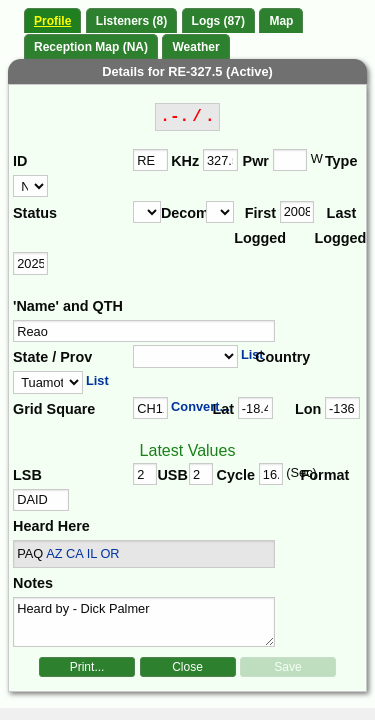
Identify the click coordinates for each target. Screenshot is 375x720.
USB (172, 475)
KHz (185, 161)
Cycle (236, 475)
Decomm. (183, 213)
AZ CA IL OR (82, 553)
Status (35, 213)
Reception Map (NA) (91, 47)
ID (20, 161)
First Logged (256, 226)
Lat (223, 409)
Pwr (256, 161)
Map (281, 21)
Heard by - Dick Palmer (144, 622)
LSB (27, 475)
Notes (33, 583)
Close (187, 667)
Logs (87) (218, 21)
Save (287, 667)
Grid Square (54, 409)
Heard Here (51, 526)
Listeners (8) (131, 21)
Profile (52, 21)
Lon (308, 409)
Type (341, 161)
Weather (195, 47)
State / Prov (52, 357)
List (252, 354)
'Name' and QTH (68, 306)
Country (281, 357)
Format (319, 475)
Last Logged (336, 226)
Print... (87, 667)
